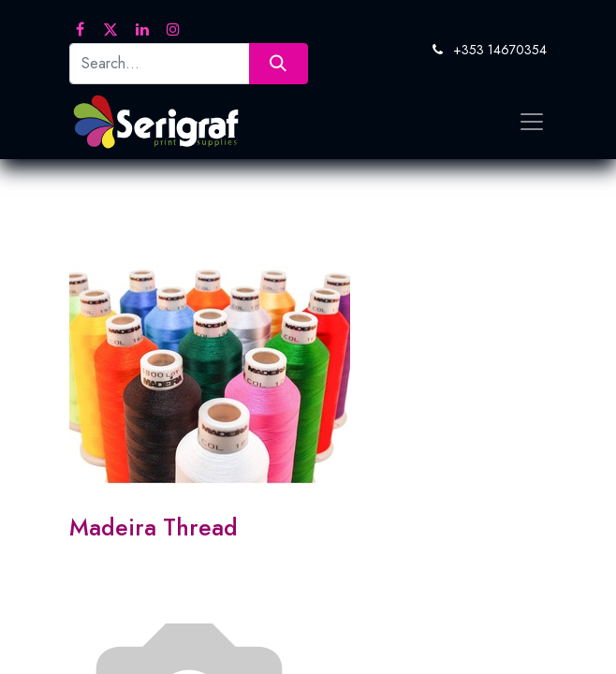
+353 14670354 (500, 50)
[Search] (279, 63)
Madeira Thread (154, 527)
